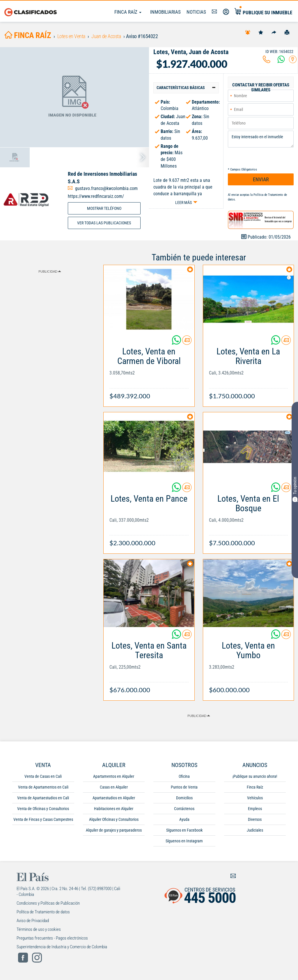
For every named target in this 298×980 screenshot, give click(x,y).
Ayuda (184, 819)
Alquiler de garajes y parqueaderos (114, 830)
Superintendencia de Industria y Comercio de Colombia (62, 947)
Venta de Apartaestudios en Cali (43, 798)
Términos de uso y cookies (39, 929)
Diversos (255, 819)
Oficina (184, 776)
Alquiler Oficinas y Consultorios (114, 819)
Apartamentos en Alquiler (114, 776)
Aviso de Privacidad (33, 921)
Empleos (255, 809)
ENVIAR (261, 179)
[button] (186, 88)
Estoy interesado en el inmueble (261, 139)
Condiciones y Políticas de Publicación (48, 903)
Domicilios (184, 798)
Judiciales (255, 830)
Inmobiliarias (165, 12)
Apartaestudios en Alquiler (114, 798)
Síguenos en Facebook (184, 830)
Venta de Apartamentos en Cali (43, 787)
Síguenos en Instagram (184, 841)
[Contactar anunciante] (187, 342)
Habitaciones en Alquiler (114, 809)
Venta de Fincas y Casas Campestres (43, 819)
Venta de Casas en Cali (43, 776)
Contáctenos (184, 809)
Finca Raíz (128, 12)
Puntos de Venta (184, 787)
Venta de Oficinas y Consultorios (43, 809)
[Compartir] (274, 32)
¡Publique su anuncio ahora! (255, 776)
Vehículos (255, 798)
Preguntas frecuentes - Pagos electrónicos (52, 938)
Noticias (196, 12)
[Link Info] (149, 371)
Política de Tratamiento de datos (43, 912)
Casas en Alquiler (114, 787)
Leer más (183, 203)
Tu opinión (295, 489)
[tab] (186, 88)
